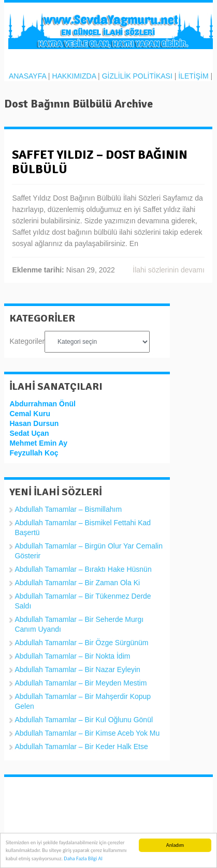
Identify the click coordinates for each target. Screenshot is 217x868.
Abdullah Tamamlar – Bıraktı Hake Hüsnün (83, 569)
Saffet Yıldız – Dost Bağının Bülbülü (100, 162)
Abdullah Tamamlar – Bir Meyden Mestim (81, 683)
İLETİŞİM (193, 76)
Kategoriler (27, 341)
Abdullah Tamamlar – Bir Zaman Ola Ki (77, 583)
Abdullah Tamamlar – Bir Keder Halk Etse (81, 747)
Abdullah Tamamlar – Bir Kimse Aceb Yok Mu (87, 733)
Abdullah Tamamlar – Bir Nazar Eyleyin (77, 669)
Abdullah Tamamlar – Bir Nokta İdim (72, 656)
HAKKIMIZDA (74, 76)
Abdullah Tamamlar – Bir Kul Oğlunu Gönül (84, 720)
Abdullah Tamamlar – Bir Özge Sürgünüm (81, 643)
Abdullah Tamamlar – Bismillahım (68, 509)
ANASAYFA (27, 76)
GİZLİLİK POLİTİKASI (137, 76)
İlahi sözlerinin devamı (169, 270)
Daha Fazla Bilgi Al (83, 859)
